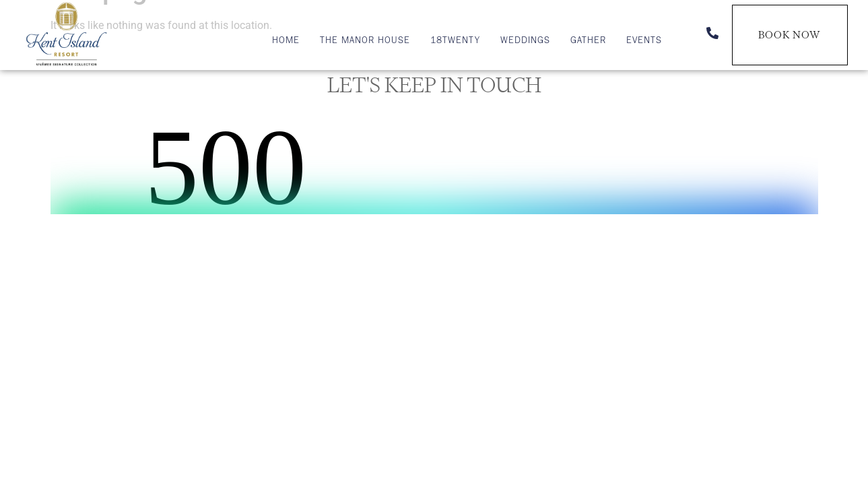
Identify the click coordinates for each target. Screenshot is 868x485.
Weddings (525, 42)
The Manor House (365, 42)
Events (644, 42)
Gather (588, 42)
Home (286, 42)
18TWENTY (455, 42)
